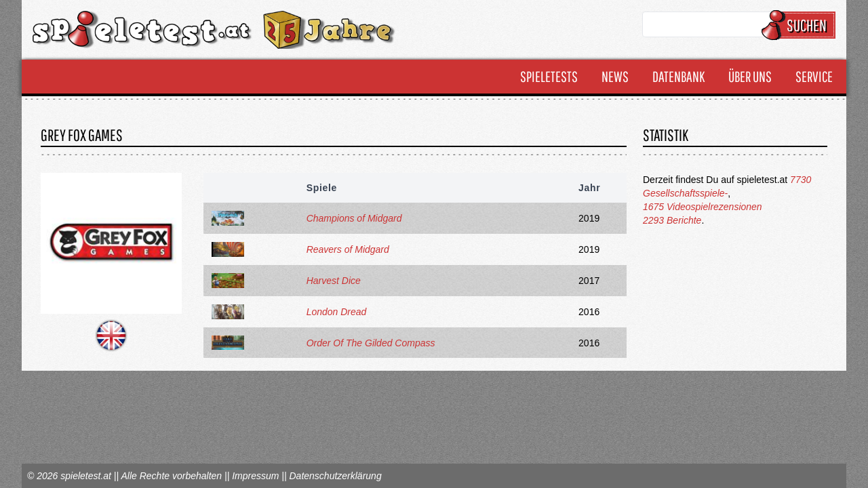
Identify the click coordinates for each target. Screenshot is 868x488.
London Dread (337, 312)
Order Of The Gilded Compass (371, 343)
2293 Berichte (672, 220)
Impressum (255, 476)
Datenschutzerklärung (335, 476)
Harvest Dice (334, 281)
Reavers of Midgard (348, 249)
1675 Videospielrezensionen (703, 207)
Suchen (801, 25)
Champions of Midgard (354, 218)
